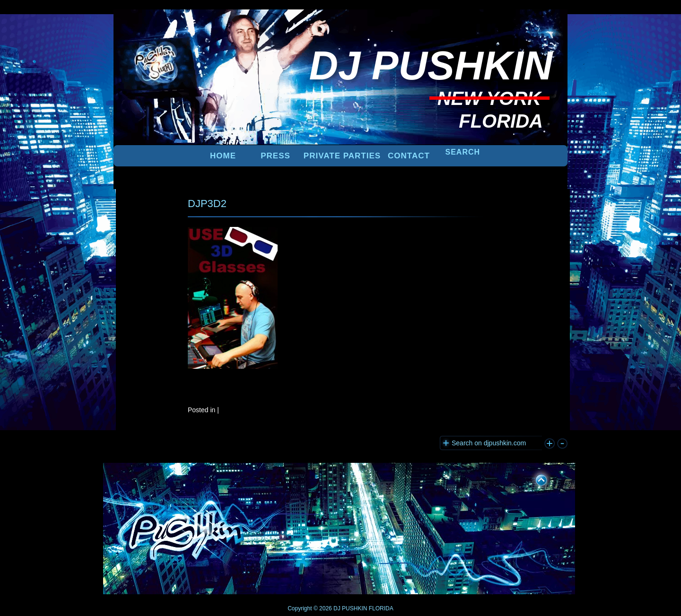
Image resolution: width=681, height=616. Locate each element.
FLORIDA (381, 608)
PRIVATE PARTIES (342, 156)
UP (535, 478)
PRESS (275, 156)
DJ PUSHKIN (350, 608)
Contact (409, 156)
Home (223, 156)
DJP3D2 (207, 204)
